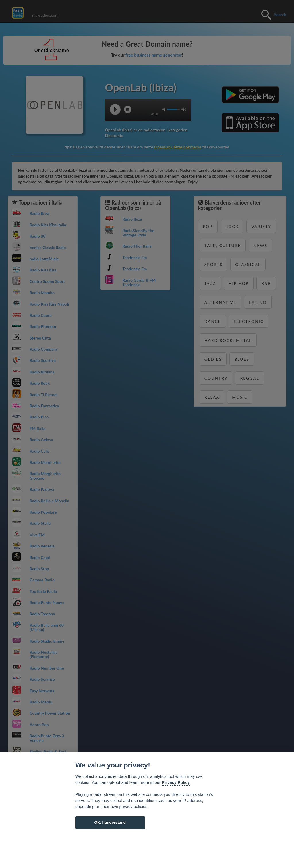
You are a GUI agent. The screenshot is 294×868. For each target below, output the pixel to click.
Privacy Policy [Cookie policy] (176, 782)
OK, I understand (110, 822)
